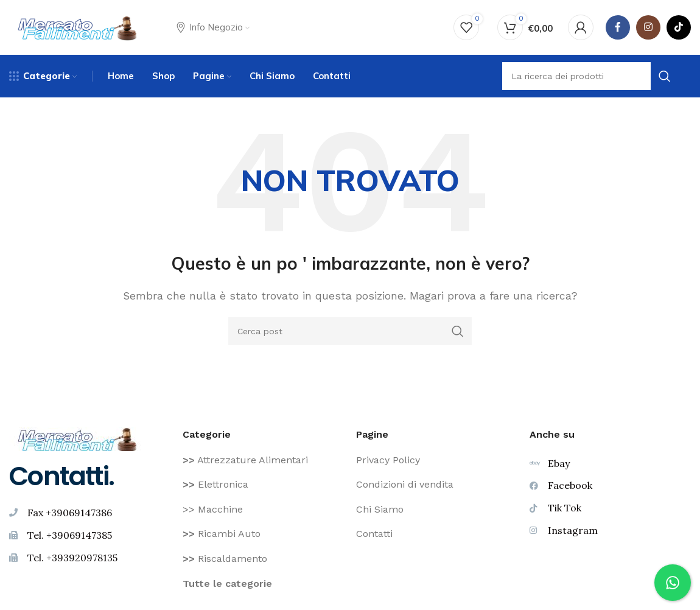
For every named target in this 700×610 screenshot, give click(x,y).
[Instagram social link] (648, 27)
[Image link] (78, 438)
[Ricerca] (350, 331)
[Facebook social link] (618, 27)
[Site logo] (78, 26)
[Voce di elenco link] (263, 460)
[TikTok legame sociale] (679, 27)
